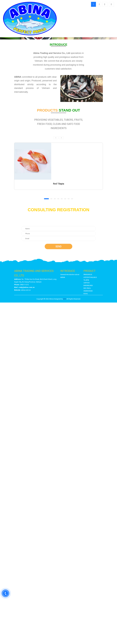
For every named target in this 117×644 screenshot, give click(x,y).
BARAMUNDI (88, 285)
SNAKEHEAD (88, 291)
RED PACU (87, 288)
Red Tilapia (59, 184)
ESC (65, 299)
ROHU (86, 294)
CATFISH (87, 283)
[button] (46, 199)
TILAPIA (86, 280)
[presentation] (56, 138)
